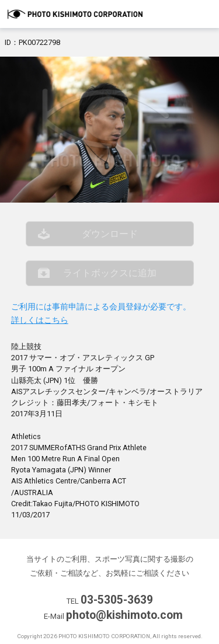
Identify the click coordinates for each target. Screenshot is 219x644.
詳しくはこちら (40, 320)
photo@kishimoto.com (124, 615)
